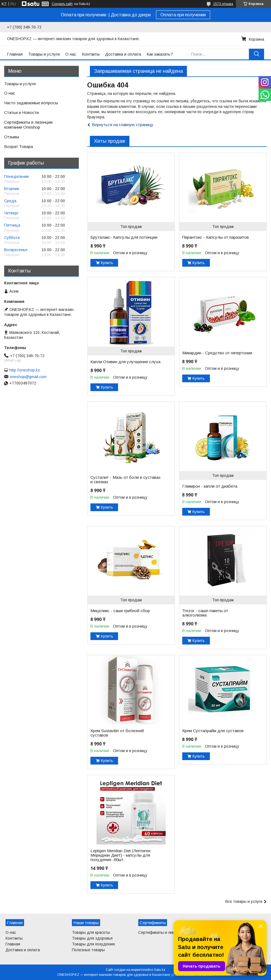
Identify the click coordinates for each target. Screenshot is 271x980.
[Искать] (256, 54)
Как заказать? (160, 54)
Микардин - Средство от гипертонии (217, 353)
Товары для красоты (91, 932)
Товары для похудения (93, 944)
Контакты (91, 54)
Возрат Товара (19, 146)
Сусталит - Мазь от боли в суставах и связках (126, 480)
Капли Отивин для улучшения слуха (125, 362)
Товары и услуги (44, 54)
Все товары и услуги (244, 901)
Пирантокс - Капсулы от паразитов (216, 237)
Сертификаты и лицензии (162, 932)
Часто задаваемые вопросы (31, 103)
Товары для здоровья (92, 938)
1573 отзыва (223, 4)
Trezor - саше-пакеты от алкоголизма (205, 613)
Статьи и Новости (21, 112)
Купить (107, 263)
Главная (15, 54)
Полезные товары (88, 950)
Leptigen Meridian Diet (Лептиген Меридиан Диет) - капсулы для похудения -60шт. (120, 855)
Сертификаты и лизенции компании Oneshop (28, 125)
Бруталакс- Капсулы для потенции (124, 237)
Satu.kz (160, 970)
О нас (71, 54)
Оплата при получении (183, 15)
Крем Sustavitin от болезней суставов (117, 733)
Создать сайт (62, 4)
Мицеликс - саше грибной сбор (120, 611)
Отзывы (12, 137)
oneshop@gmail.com (28, 377)
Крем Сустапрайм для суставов (213, 731)
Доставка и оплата (123, 54)
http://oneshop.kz (25, 370)
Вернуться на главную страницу (123, 125)
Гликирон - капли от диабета (210, 486)
